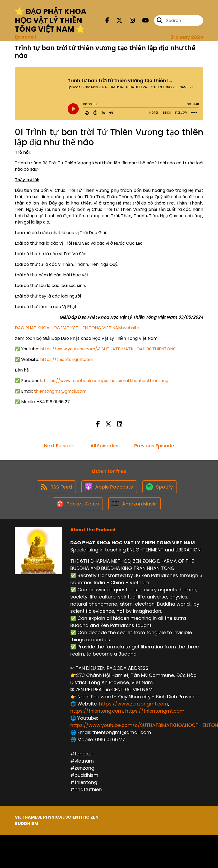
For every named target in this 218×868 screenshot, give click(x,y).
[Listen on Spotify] (161, 489)
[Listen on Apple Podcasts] (109, 489)
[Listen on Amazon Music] (135, 508)
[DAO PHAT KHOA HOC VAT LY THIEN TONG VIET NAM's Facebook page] (107, 21)
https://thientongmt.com (67, 359)
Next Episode (59, 446)
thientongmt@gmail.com (60, 391)
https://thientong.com (97, 715)
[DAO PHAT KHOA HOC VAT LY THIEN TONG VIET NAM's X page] (116, 21)
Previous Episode (154, 446)
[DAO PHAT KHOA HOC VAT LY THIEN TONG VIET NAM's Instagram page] (129, 21)
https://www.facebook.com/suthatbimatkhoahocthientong (106, 381)
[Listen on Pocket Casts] (77, 508)
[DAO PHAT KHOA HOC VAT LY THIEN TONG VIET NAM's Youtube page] (142, 21)
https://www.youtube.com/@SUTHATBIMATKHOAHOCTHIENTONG (108, 349)
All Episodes (104, 446)
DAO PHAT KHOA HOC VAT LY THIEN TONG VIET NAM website (77, 328)
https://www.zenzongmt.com (134, 708)
